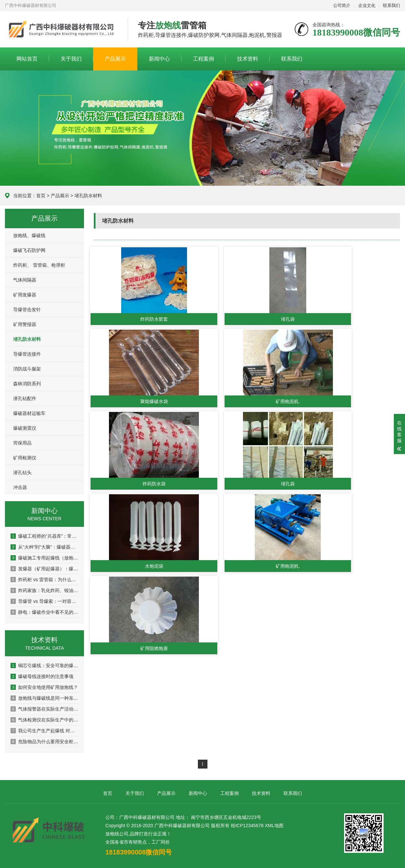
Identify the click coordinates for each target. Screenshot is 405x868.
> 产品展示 (57, 196)
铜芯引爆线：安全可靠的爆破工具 (45, 665)
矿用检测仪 (25, 458)
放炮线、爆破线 (29, 235)
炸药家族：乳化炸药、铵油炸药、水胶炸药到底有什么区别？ (45, 590)
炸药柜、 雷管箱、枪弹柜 (39, 265)
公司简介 (342, 5)
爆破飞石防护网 (29, 250)
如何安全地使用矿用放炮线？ (44, 687)
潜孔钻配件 (25, 398)
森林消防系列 (27, 384)
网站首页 (27, 59)
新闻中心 (159, 59)
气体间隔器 (25, 280)
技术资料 (248, 59)
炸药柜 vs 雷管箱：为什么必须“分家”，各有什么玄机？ (45, 580)
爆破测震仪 (25, 428)
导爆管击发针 (27, 310)
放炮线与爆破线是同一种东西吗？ (45, 698)
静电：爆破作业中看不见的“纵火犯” (45, 612)
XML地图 (274, 826)
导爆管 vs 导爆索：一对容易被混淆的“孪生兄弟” (45, 601)
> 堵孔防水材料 (86, 196)
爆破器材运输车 (29, 413)
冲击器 (20, 487)
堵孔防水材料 (27, 339)
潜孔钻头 (22, 473)
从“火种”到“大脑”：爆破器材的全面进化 (45, 547)
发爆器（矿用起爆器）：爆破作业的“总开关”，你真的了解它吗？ (45, 569)
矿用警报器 (25, 324)
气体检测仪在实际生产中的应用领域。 (45, 720)
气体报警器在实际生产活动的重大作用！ (45, 709)
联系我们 (391, 5)
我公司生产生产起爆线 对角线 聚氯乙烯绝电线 (45, 731)
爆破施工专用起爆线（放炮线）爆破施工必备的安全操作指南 (45, 558)
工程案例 (203, 59)
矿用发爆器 (25, 295)
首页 (41, 196)
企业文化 (367, 5)
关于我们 (71, 59)
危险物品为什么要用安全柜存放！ (45, 742)
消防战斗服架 (27, 369)
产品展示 (115, 59)
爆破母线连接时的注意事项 (42, 676)
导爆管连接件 (27, 354)
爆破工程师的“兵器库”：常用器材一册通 (45, 536)
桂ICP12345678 (247, 826)
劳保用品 (22, 443)
